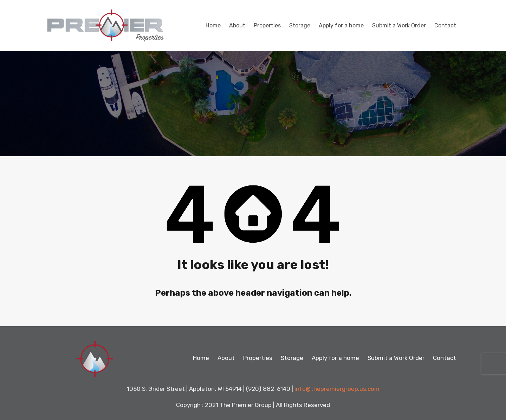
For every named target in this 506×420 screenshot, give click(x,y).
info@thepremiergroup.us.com (337, 389)
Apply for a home (341, 25)
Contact (445, 25)
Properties (267, 25)
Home (213, 25)
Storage (300, 25)
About (237, 25)
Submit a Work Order (399, 25)
